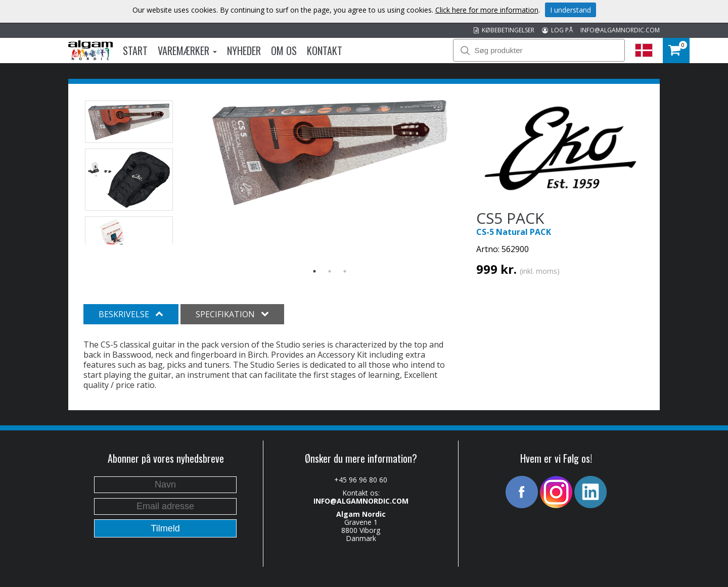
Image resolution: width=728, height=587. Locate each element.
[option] (330, 153)
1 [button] (314, 271)
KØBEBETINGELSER (504, 30)
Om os (284, 51)
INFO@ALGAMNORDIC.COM (620, 30)
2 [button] (330, 271)
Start (135, 51)
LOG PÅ (557, 30)
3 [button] (345, 271)
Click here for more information (487, 10)
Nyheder (244, 51)
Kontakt (325, 51)
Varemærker (187, 51)
